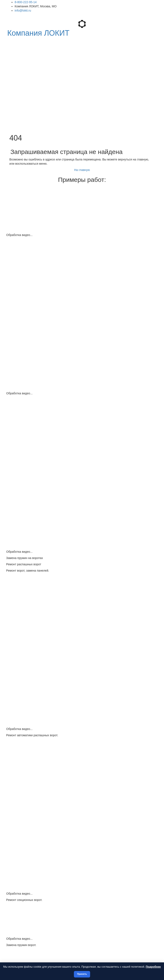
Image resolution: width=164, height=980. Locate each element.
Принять (82, 974)
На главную (82, 170)
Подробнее (153, 967)
